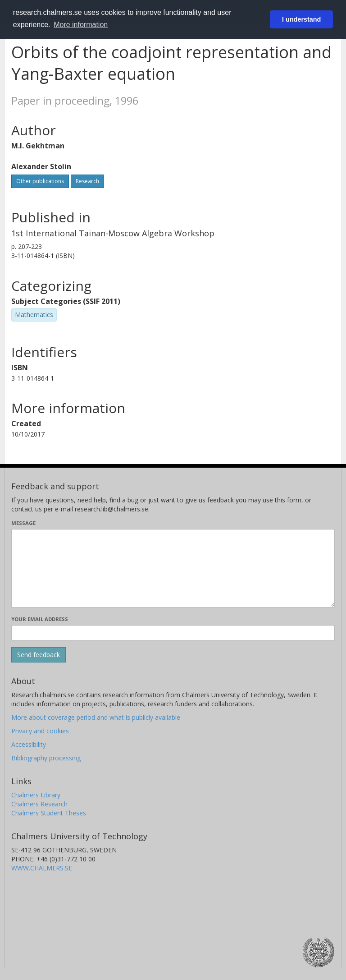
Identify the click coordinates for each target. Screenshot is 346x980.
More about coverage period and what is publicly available (96, 717)
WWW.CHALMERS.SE (42, 868)
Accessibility (29, 744)
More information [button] (81, 25)
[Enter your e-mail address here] (173, 633)
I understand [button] (301, 19)
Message (23, 523)
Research (87, 181)
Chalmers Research (39, 804)
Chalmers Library (36, 795)
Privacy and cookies (40, 731)
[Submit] (39, 655)
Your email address (40, 619)
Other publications (40, 181)
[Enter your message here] (173, 568)
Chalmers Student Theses (49, 813)
